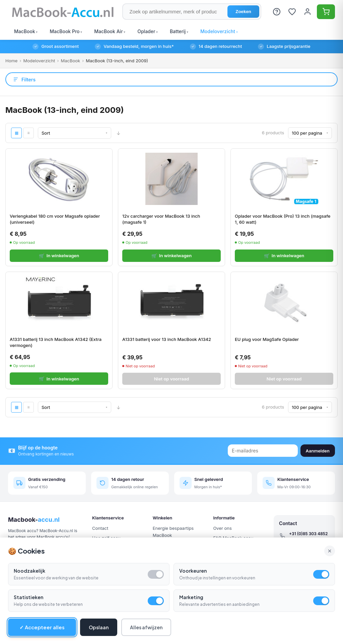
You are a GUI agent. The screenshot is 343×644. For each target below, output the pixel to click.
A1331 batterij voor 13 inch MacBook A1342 (167, 339)
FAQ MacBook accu (233, 538)
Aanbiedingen (167, 545)
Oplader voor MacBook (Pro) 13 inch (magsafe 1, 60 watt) (283, 219)
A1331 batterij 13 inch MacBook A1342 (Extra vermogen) (56, 342)
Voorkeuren (193, 587)
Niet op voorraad (172, 379)
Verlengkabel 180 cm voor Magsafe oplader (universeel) (55, 219)
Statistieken (28, 614)
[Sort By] (75, 133)
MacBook (70, 61)
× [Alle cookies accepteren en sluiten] (330, 567)
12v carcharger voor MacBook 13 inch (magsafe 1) (161, 219)
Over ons (222, 528)
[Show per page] (310, 133)
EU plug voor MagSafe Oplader (267, 339)
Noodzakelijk (29, 587)
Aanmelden (318, 451)
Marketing (191, 614)
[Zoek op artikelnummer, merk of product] (192, 12)
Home (11, 61)
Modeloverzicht (39, 61)
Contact (100, 528)
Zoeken (243, 12)
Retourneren (226, 548)
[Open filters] (171, 79)
